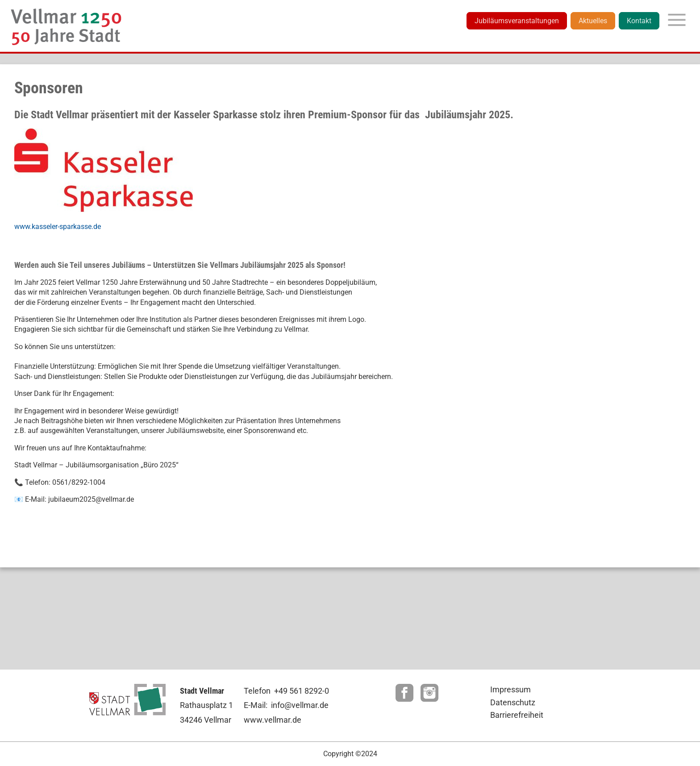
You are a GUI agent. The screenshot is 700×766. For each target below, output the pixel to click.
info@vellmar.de (300, 705)
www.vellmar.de (273, 720)
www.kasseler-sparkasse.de (58, 227)
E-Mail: (256, 705)
